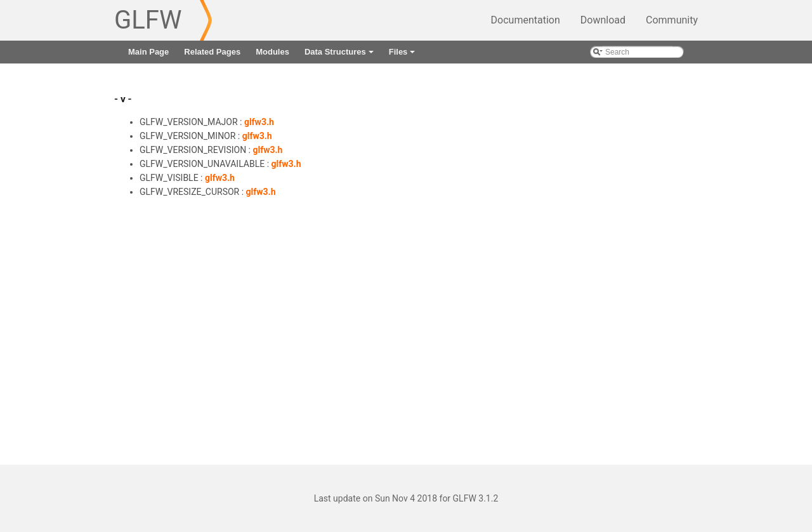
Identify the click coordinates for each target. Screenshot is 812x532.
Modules (272, 52)
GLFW (148, 20)
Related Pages (212, 52)
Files (403, 55)
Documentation (526, 20)
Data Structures (340, 55)
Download (603, 20)
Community (672, 20)
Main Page (148, 52)
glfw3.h (259, 122)
